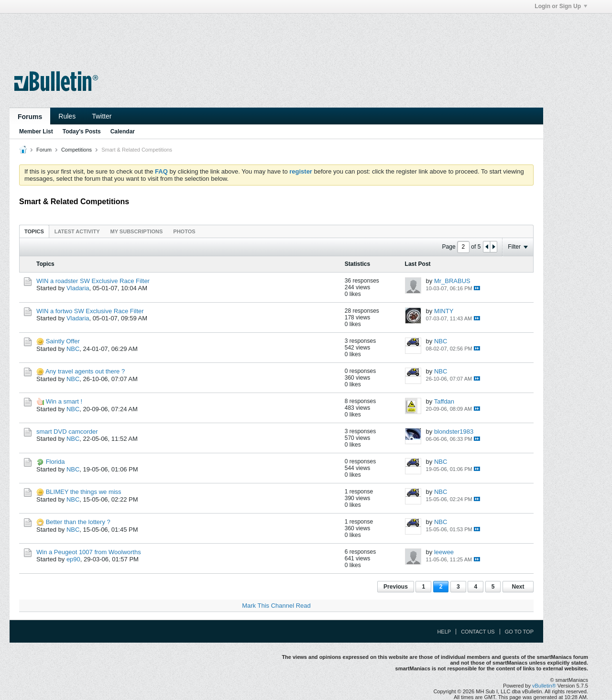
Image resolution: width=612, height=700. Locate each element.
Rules (67, 116)
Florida (55, 462)
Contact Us (478, 632)
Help (444, 632)
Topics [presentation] (34, 231)
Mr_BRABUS (452, 281)
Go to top (519, 632)
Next (518, 587)
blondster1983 (454, 432)
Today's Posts (82, 131)
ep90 (73, 559)
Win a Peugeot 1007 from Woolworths (89, 552)
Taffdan (444, 401)
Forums (30, 117)
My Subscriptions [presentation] (137, 231)
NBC (73, 349)
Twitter (102, 116)
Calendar (123, 131)
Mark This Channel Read (276, 606)
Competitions (76, 150)
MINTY (444, 311)
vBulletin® (544, 686)
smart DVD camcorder (67, 432)
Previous (396, 587)
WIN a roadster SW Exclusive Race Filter (93, 281)
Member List (36, 131)
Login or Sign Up (561, 6)
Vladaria (78, 288)
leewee (444, 552)
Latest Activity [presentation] (77, 231)
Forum (44, 150)
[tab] (34, 231)
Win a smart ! (64, 401)
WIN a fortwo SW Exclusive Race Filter (90, 311)
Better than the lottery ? (78, 522)
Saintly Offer (63, 341)
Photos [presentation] (184, 231)
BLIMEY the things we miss (84, 492)
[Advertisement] (276, 35)
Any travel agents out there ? (85, 371)
